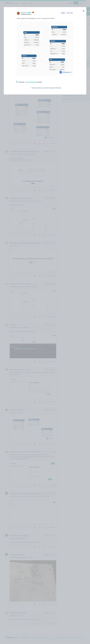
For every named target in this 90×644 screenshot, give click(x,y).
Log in (27, 82)
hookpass (29, 12)
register (33, 82)
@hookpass (23, 12)
